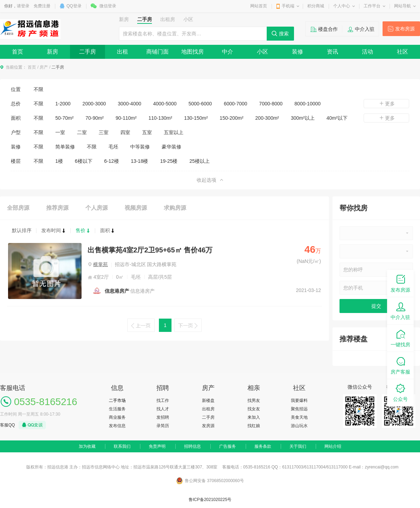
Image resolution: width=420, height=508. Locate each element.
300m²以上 (303, 118)
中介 (227, 52)
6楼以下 (84, 161)
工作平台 (372, 6)
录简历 (163, 426)
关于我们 (298, 446)
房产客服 (400, 365)
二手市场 (117, 401)
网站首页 (259, 6)
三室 (104, 132)
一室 (60, 132)
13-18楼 (140, 161)
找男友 (254, 401)
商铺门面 (157, 52)
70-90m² (94, 118)
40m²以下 (337, 118)
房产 (44, 67)
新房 (52, 52)
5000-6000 (200, 104)
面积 (107, 230)
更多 (386, 104)
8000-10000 (307, 104)
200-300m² (267, 118)
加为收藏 (87, 446)
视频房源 (136, 208)
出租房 (208, 409)
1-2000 (63, 104)
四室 (125, 132)
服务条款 (263, 446)
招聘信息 (192, 446)
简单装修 (65, 147)
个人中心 (342, 6)
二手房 (87, 52)
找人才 (163, 409)
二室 (82, 132)
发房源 (208, 426)
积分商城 (316, 6)
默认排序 (22, 230)
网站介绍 (333, 446)
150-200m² (232, 118)
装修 (297, 52)
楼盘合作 (328, 29)
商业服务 (117, 417)
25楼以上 (199, 161)
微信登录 (108, 6)
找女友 (254, 409)
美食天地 (299, 417)
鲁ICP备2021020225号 (210, 500)
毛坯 (113, 147)
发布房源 (405, 29)
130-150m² (196, 118)
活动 (367, 52)
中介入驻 (365, 29)
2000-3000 (94, 104)
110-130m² (160, 118)
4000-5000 (165, 104)
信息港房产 (117, 291)
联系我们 (122, 446)
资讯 (332, 52)
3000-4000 (130, 104)
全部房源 (18, 208)
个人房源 (97, 208)
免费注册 (42, 6)
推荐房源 (57, 208)
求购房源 (175, 208)
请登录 (23, 6)
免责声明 (157, 446)
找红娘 (254, 426)
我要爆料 (299, 401)
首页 (17, 52)
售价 (83, 230)
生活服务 (117, 409)
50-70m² (64, 118)
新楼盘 (208, 401)
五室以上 (174, 132)
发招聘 (163, 417)
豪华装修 (171, 147)
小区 (262, 52)
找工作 (163, 401)
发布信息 (117, 426)
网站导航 (402, 6)
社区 (402, 52)
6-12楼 (112, 161)
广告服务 (227, 446)
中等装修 (140, 147)
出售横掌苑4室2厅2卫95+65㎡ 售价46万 (150, 250)
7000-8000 (271, 104)
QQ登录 (74, 6)
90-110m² (126, 118)
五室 (147, 132)
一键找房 (400, 338)
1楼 (59, 161)
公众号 (400, 392)
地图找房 (192, 52)
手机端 (288, 6)
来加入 (254, 417)
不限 (38, 89)
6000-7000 (235, 104)
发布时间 (54, 230)
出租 (122, 52)
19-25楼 (169, 161)
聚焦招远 (299, 409)
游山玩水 (299, 426)
